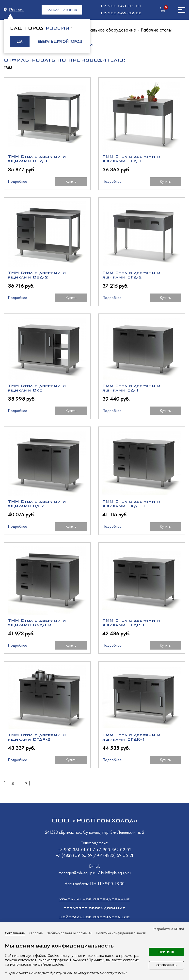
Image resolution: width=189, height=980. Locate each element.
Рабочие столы (156, 30)
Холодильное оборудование (94, 899)
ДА (20, 41)
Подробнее (17, 181)
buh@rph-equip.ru (116, 873)
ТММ (8, 68)
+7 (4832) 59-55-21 (115, 855)
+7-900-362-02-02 (121, 13)
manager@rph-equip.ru (78, 873)
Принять (166, 952)
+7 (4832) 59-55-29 (75, 855)
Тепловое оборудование (94, 908)
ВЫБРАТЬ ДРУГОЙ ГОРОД (60, 41)
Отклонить (166, 965)
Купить (71, 181)
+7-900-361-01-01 (121, 6)
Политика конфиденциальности (121, 933)
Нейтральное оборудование (107, 30)
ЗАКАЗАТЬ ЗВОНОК (62, 10)
